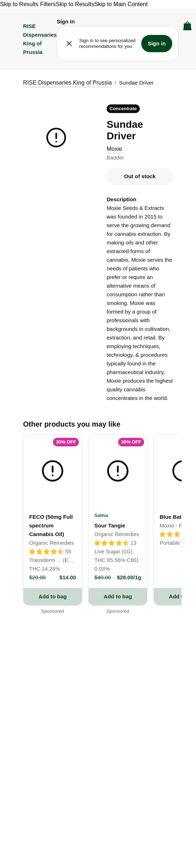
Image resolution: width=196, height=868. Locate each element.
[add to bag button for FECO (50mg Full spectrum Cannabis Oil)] (53, 597)
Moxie (114, 149)
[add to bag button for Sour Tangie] (118, 597)
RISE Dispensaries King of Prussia (67, 83)
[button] (66, 22)
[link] (53, 511)
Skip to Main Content (121, 4)
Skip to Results (75, 4)
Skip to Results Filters (28, 4)
